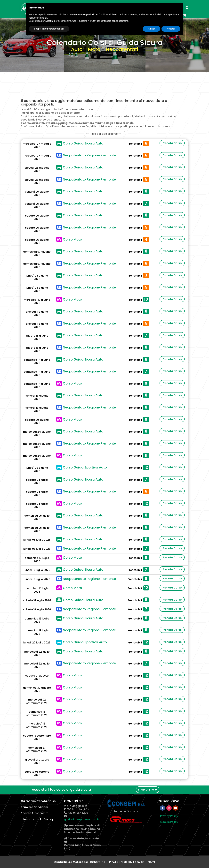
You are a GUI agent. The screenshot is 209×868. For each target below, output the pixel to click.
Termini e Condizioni (34, 807)
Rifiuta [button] (152, 29)
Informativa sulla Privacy (37, 819)
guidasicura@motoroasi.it (81, 819)
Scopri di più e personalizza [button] (49, 29)
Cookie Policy (169, 822)
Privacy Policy (169, 816)
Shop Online (146, 790)
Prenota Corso (172, 143)
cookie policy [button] (41, 18)
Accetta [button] (171, 29)
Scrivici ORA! (169, 801)
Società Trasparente (35, 813)
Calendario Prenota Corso (38, 801)
